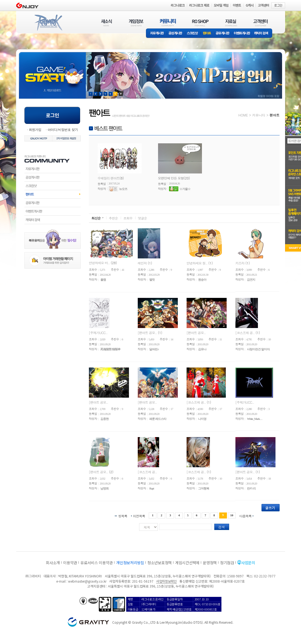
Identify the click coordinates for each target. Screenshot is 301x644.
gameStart (52, 70)
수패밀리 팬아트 (109, 178)
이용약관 (70, 563)
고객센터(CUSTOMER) (261, 23)
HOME (243, 115)
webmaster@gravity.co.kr (87, 581)
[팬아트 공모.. (147, 332)
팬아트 (207, 34)
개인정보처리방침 (130, 563)
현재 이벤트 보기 (121, 94)
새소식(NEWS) (106, 23)
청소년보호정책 (160, 563)
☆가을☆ (185, 189)
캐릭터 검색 (263, 34)
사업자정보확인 (166, 581)
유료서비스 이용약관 (97, 563)
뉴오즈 (123, 189)
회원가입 (35, 129)
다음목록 (246, 516)
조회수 (128, 218)
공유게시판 (223, 34)
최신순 (96, 218)
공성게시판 (176, 34)
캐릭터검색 (53, 220)
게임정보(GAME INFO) (136, 23)
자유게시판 (156, 34)
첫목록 (123, 516)
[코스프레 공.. (245, 332)
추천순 (113, 218)
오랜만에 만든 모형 (171, 178)
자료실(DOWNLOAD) (231, 23)
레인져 (142, 263)
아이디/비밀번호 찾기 (63, 129)
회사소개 (53, 563)
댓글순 (143, 218)
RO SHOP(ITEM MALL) (200, 23)
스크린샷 (193, 34)
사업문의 (248, 563)
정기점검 (227, 563)
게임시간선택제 (187, 563)
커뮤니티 (259, 115)
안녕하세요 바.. (99, 263)
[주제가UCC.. (98, 332)
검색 (222, 527)
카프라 (240, 263)
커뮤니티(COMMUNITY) (168, 23)
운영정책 (210, 563)
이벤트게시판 (242, 34)
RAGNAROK (48, 23)
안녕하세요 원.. (197, 263)
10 (232, 515)
